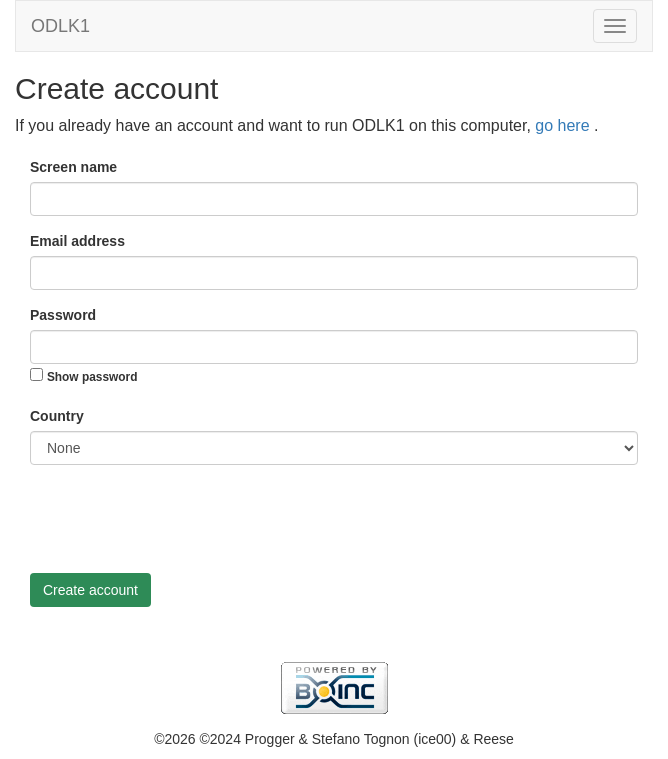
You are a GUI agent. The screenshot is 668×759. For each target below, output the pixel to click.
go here (564, 125)
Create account (90, 590)
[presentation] (182, 519)
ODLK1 (60, 26)
